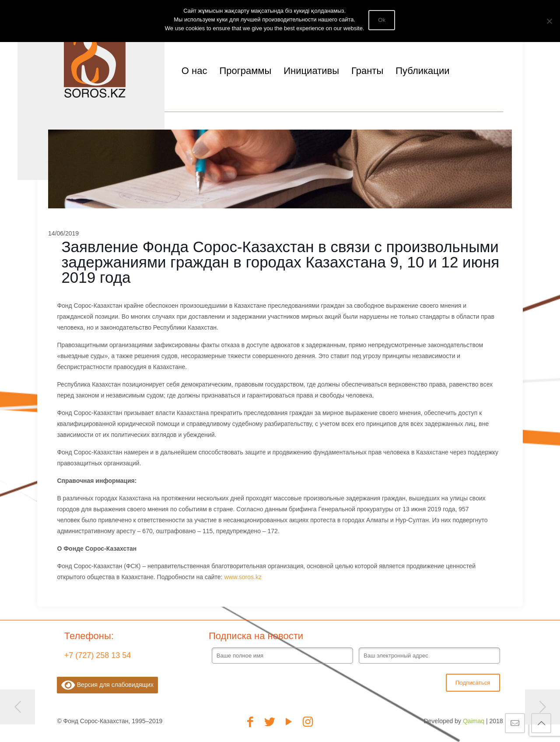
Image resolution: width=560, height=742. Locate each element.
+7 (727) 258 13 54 (98, 655)
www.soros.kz (243, 577)
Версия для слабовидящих (107, 685)
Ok (382, 20)
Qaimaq (474, 721)
